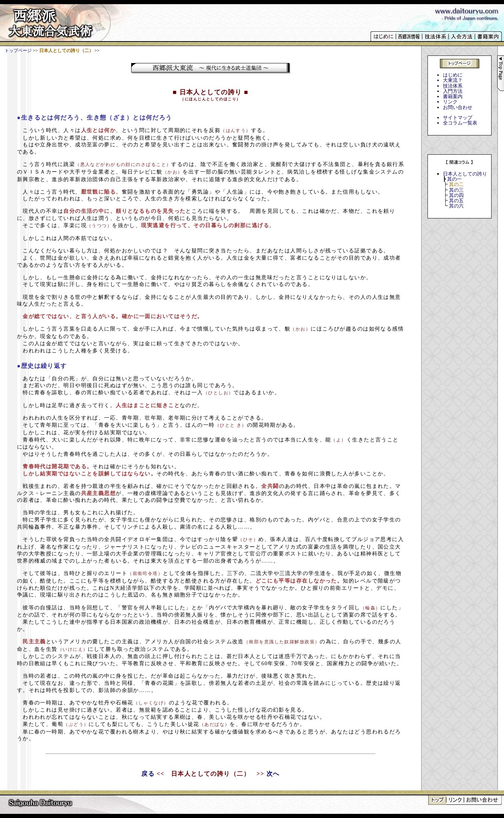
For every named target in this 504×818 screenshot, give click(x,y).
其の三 (456, 190)
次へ (273, 774)
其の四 (456, 195)
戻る (148, 774)
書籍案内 (453, 96)
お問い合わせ (458, 107)
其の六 (456, 206)
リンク (450, 102)
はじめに (453, 75)
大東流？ (453, 80)
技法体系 (453, 86)
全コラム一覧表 (460, 123)
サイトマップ (458, 118)
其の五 (456, 201)
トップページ (18, 51)
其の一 (454, 179)
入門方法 (453, 91)
